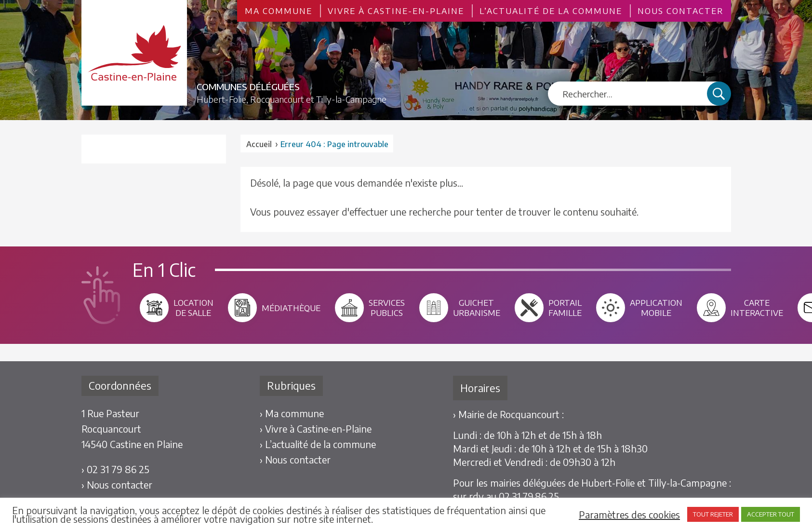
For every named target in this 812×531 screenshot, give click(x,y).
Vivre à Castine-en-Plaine (396, 11)
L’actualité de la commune (551, 11)
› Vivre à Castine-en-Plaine (316, 429)
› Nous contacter (117, 484)
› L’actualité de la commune (318, 444)
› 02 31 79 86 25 (115, 469)
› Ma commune (292, 413)
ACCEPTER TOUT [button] (771, 514)
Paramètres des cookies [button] (629, 515)
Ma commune (279, 11)
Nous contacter (680, 11)
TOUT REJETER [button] (713, 514)
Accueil (259, 144)
